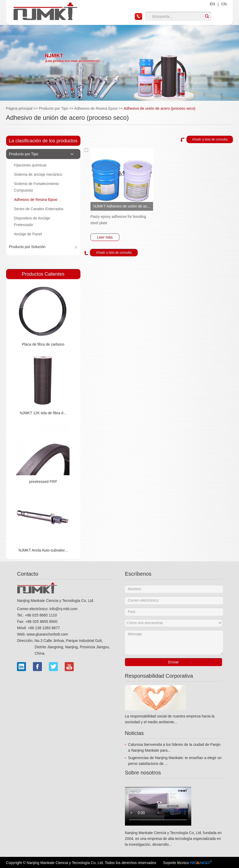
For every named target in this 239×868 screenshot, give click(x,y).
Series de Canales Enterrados (39, 209)
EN (212, 4)
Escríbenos (138, 574)
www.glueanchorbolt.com (47, 634)
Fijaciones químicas (30, 165)
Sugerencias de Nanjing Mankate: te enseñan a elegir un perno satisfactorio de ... (175, 761)
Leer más (105, 237)
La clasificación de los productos (43, 141)
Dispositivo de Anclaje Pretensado (32, 221)
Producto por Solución (27, 247)
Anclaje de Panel (28, 234)
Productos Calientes (43, 274)
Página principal (23, 108)
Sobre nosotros (143, 773)
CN (224, 4)
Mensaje (174, 642)
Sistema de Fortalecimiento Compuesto (37, 187)
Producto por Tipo (53, 108)
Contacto (28, 574)
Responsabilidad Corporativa (159, 676)
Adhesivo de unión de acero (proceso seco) (159, 108)
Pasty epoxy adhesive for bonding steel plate (118, 220)
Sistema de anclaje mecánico (38, 174)
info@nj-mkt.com (63, 609)
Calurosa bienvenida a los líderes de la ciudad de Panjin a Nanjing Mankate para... (174, 747)
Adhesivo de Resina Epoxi (96, 108)
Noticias (134, 733)
